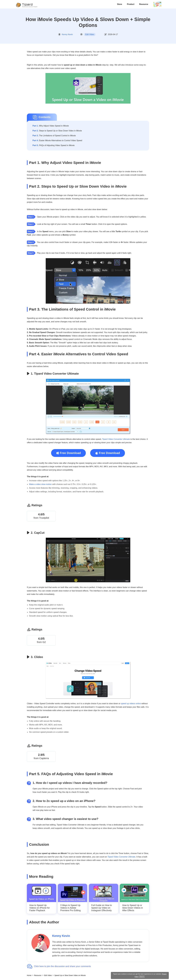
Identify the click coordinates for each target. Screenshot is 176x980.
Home (29, 975)
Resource (144, 4)
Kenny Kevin (67, 34)
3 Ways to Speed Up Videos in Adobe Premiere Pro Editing (70, 908)
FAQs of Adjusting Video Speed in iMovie (54, 145)
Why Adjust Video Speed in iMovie (51, 126)
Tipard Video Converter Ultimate (116, 439)
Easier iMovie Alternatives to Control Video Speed (57, 140)
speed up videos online (131, 704)
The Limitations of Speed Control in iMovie (54, 136)
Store (120, 4)
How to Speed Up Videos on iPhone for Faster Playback (40, 908)
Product (131, 4)
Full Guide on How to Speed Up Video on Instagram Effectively (102, 908)
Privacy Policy (155, 976)
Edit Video (90, 34)
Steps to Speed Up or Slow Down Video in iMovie (57, 131)
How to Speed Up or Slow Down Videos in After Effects (133, 908)
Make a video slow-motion (40, 484)
